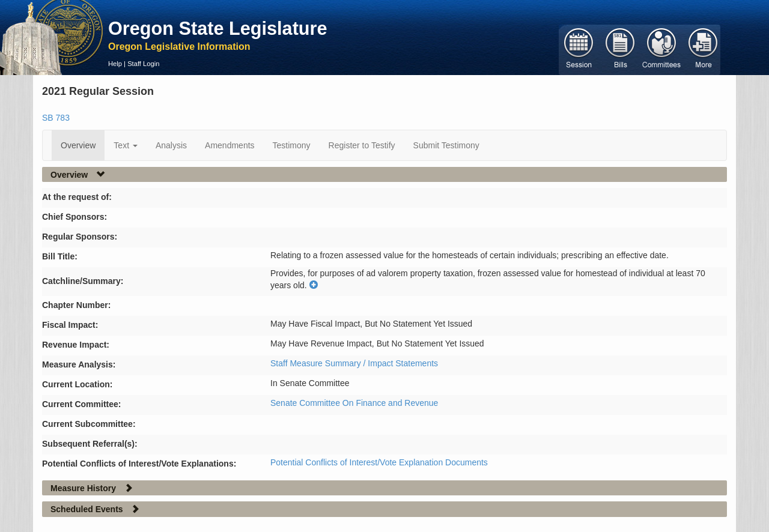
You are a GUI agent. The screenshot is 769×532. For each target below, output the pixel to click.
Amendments (229, 145)
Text (126, 145)
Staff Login (143, 64)
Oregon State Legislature (218, 28)
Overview (78, 145)
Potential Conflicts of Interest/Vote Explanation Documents (379, 462)
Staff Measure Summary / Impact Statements (354, 363)
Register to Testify (362, 145)
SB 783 (56, 118)
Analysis (171, 145)
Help (115, 64)
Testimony (292, 145)
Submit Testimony (446, 145)
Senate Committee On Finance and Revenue (354, 403)
